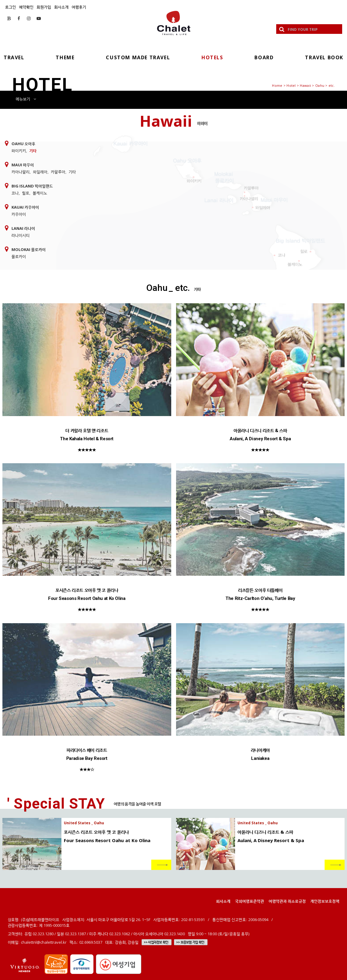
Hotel (291, 85)
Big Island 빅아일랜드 (32, 186)
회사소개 (61, 7)
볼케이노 (40, 193)
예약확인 (26, 7)
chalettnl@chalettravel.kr (44, 942)
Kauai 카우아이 (25, 207)
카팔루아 (58, 172)
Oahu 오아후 (23, 144)
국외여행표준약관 (250, 901)
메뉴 (26, 99)
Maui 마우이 (23, 165)
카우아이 (19, 214)
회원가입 (44, 7)
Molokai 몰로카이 (29, 249)
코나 (15, 193)
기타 (33, 151)
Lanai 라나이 (23, 228)
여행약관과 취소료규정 (287, 901)
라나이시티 (21, 235)
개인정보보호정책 (325, 901)
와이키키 (19, 151)
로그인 (11, 7)
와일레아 (40, 172)
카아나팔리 (21, 172)
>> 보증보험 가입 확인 (190, 942)
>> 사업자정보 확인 (156, 942)
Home (277, 85)
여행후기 (79, 7)
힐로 (26, 193)
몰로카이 (19, 256)
